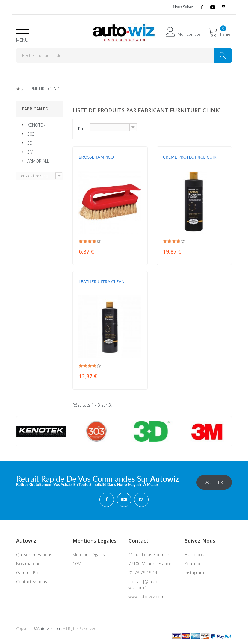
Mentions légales (89, 554)
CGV (77, 563)
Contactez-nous (32, 581)
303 (30, 134)
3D (29, 143)
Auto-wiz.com (49, 628)
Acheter (214, 482)
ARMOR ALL (38, 161)
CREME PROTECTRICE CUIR (190, 157)
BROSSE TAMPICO (96, 157)
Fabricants (35, 109)
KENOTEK (36, 125)
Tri (80, 128)
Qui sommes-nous (34, 554)
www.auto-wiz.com (146, 596)
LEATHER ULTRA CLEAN (102, 282)
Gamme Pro (28, 572)
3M (30, 152)
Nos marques (29, 563)
